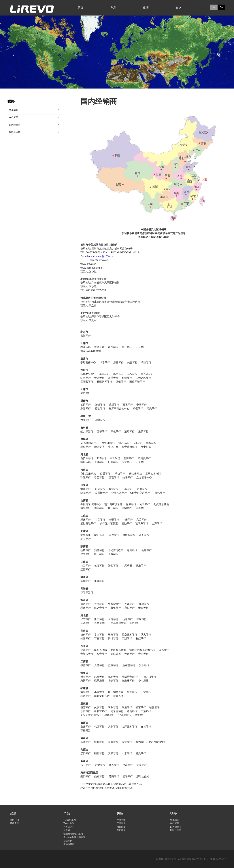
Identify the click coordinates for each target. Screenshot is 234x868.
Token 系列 (69, 823)
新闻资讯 (14, 823)
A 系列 (67, 830)
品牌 (80, 8)
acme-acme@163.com (101, 256)
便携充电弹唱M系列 (73, 834)
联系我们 (14, 110)
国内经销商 (15, 125)
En (221, 7)
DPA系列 (68, 841)
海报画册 (121, 827)
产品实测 (121, 820)
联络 (179, 8)
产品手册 (121, 823)
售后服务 (121, 830)
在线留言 (14, 117)
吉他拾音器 (69, 844)
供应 (146, 8)
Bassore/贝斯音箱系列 (74, 837)
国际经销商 (15, 132)
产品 (113, 8)
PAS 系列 (68, 827)
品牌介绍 (14, 820)
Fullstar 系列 (70, 820)
